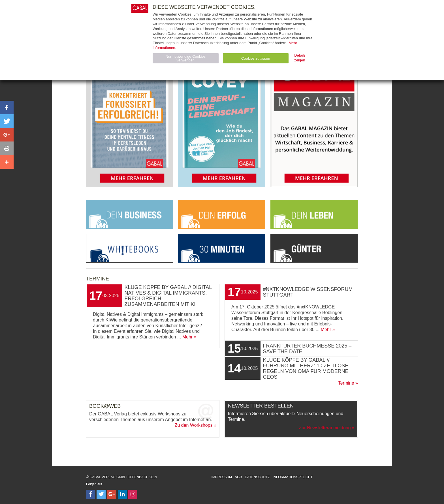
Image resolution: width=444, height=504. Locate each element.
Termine (346, 383)
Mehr (187, 337)
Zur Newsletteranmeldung (325, 428)
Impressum (222, 477)
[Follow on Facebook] (91, 494)
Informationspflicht (293, 477)
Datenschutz (257, 477)
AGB (238, 477)
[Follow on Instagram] (133, 494)
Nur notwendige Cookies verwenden (185, 58)
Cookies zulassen (256, 58)
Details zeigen (300, 58)
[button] (7, 108)
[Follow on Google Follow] (112, 494)
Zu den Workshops (194, 425)
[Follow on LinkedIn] (122, 494)
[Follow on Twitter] (101, 494)
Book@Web (105, 406)
